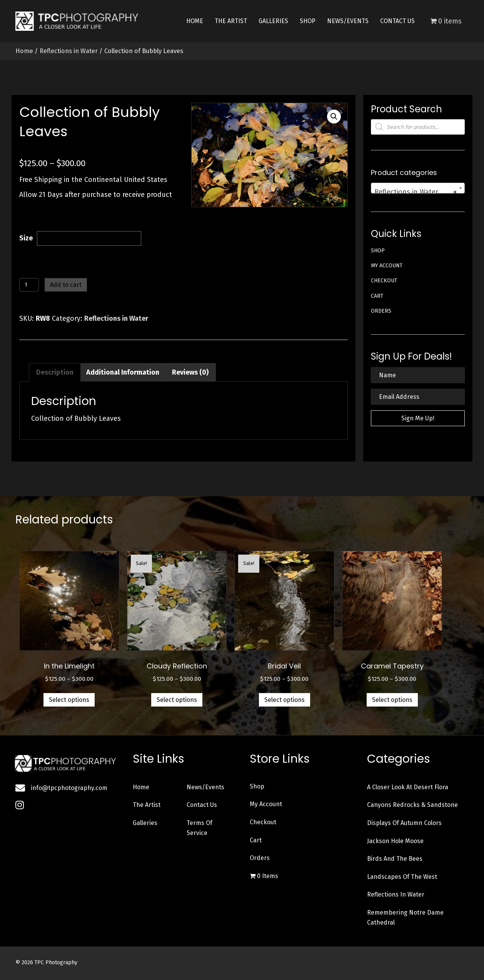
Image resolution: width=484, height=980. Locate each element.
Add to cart (66, 285)
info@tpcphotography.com (69, 788)
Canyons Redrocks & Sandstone (412, 805)
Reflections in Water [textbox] (416, 192)
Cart (377, 296)
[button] (334, 117)
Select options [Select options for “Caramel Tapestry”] (392, 700)
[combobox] (418, 188)
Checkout (384, 281)
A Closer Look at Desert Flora (408, 787)
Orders (381, 311)
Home (24, 51)
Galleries (145, 823)
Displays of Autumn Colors (404, 823)
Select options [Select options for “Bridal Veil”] (285, 700)
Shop (378, 251)
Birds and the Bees (395, 859)
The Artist (147, 805)
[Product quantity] (29, 285)
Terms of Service (199, 828)
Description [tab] (55, 372)
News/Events (205, 787)
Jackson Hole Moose (395, 841)
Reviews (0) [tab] (190, 372)
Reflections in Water (69, 51)
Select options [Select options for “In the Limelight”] (69, 700)
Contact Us (202, 805)
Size (26, 238)
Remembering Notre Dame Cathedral (405, 917)
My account (387, 266)
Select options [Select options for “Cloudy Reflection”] (177, 700)
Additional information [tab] (123, 372)
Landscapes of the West (402, 877)
